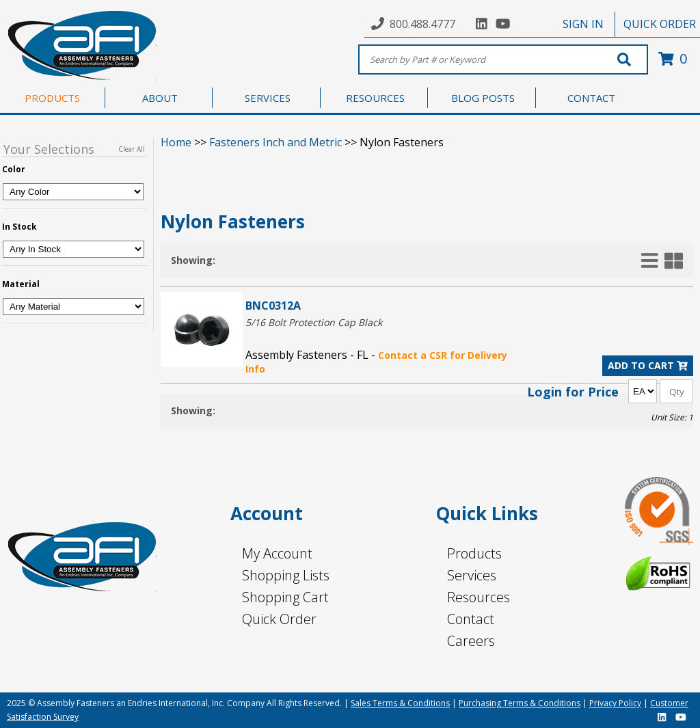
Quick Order (279, 619)
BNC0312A (273, 305)
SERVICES (268, 98)
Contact (471, 619)
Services (472, 575)
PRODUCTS (52, 98)
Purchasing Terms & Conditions (520, 703)
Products (474, 553)
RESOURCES (375, 98)
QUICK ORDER (660, 24)
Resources (479, 597)
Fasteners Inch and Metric (275, 142)
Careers (471, 641)
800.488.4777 (422, 24)
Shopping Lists (286, 575)
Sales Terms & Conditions (400, 703)
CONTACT (591, 98)
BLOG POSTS (483, 98)
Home (176, 142)
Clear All (132, 149)
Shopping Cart (285, 597)
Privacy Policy (615, 703)
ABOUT (160, 98)
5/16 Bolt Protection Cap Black (314, 322)
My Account (277, 553)
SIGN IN (583, 24)
